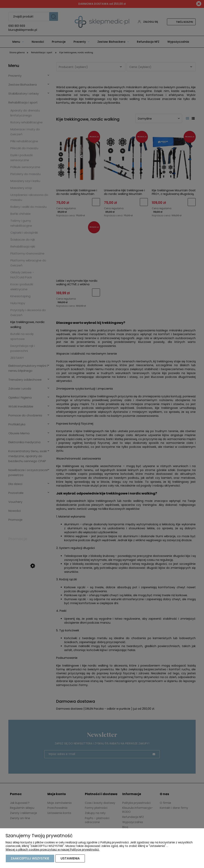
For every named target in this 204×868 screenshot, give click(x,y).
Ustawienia (70, 858)
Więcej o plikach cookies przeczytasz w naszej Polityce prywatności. (52, 850)
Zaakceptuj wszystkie (30, 858)
